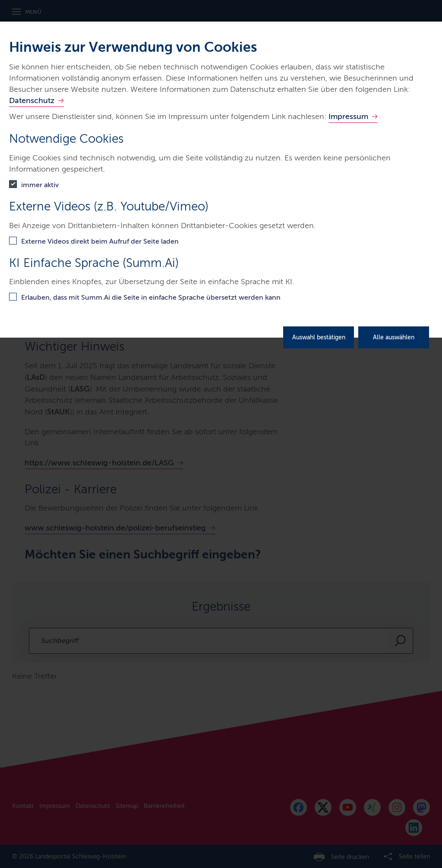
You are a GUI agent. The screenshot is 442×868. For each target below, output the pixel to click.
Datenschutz (32, 100)
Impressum (348, 116)
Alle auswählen (394, 337)
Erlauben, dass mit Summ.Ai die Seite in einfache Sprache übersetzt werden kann (151, 297)
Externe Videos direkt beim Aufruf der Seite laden (100, 241)
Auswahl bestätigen (319, 337)
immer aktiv (40, 185)
